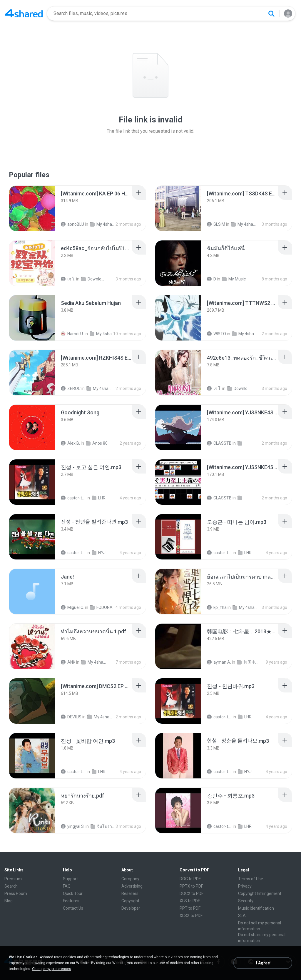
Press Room (16, 893)
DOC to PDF (190, 879)
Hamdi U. (72, 334)
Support (70, 879)
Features (71, 901)
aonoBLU (72, 224)
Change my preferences (52, 969)
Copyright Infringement (260, 893)
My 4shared (102, 224)
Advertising (132, 886)
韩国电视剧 (249, 662)
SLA (242, 916)
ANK (68, 662)
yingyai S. (73, 826)
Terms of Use (251, 879)
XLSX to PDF (191, 916)
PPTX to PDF (191, 886)
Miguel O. (72, 607)
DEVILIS (71, 717)
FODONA (101, 607)
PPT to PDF (190, 908)
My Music (234, 279)
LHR (99, 498)
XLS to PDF (190, 901)
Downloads (94, 279)
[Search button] (271, 14)
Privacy (245, 886)
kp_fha (217, 607)
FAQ (67, 886)
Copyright (130, 901)
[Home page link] (24, 14)
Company (130, 879)
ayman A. (219, 662)
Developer (131, 908)
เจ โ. (68, 279)
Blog (9, 901)
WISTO (216, 334)
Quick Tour (73, 893)
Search (11, 886)
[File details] (32, 208)
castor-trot (73, 498)
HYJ (99, 553)
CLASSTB (219, 443)
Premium (13, 879)
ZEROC (71, 388)
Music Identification (256, 908)
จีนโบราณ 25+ (103, 826)
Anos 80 (97, 443)
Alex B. (70, 443)
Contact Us (73, 908)
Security (246, 901)
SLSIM (216, 224)
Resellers (130, 893)
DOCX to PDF (192, 893)
